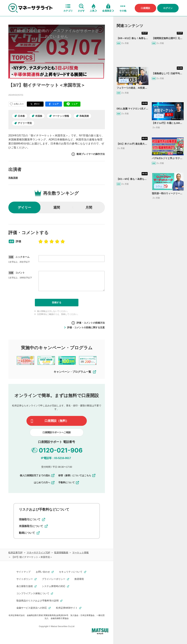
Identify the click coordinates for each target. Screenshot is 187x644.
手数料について (69, 482)
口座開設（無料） (57, 421)
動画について (29, 533)
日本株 (21, 116)
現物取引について (32, 519)
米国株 (39, 116)
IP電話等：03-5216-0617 (56, 458)
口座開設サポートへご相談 (57, 432)
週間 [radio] (57, 207)
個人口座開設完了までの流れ (37, 475)
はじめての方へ (44, 482)
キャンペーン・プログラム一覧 (75, 372)
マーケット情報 (61, 116)
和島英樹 (84, 116)
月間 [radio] (89, 207)
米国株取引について (33, 526)
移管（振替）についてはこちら (77, 475)
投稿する (57, 302)
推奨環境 (79, 579)
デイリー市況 (25, 123)
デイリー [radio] (24, 207)
